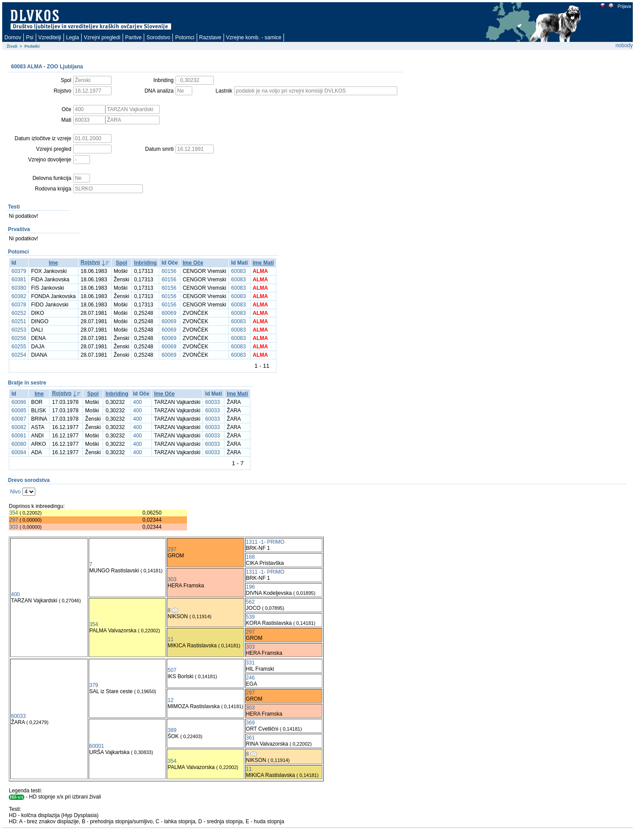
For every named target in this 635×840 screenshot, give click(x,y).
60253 (19, 330)
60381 (19, 280)
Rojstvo (90, 262)
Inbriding (145, 263)
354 (14, 513)
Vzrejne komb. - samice (254, 37)
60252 (19, 313)
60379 (19, 271)
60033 (212, 402)
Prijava (624, 6)
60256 (19, 338)
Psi (30, 37)
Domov (13, 37)
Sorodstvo (158, 37)
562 (250, 602)
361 (250, 738)
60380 (19, 288)
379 (94, 685)
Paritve (133, 37)
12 (170, 700)
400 (138, 402)
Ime (54, 263)
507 (172, 670)
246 (250, 678)
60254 (19, 355)
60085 (19, 411)
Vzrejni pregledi (102, 37)
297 (14, 520)
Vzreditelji (50, 37)
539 (250, 617)
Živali (12, 46)
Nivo (15, 492)
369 (250, 723)
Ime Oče (193, 263)
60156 (169, 271)
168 (250, 557)
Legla (73, 37)
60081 (19, 436)
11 (170, 639)
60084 (19, 452)
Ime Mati (263, 263)
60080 (19, 444)
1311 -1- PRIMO (265, 542)
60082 (19, 427)
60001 (97, 746)
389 (172, 730)
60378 (19, 305)
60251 (19, 321)
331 (250, 663)
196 (250, 587)
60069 (169, 313)
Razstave (210, 37)
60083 (238, 271)
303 (14, 527)
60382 (19, 296)
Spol (121, 263)
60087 (19, 419)
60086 (19, 402)
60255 (19, 347)
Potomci (185, 37)
